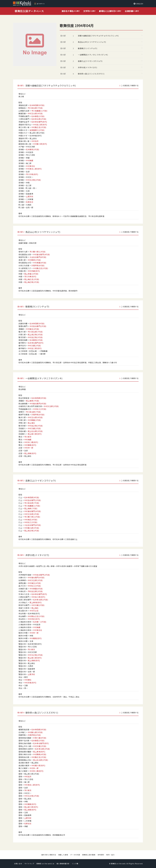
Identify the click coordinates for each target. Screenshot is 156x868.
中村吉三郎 (40, 125)
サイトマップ (29, 864)
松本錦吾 (38, 116)
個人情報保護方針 (63, 864)
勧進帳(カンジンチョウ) (88, 48)
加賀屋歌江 (37, 130)
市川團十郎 (38, 252)
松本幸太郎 (39, 119)
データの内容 (75, 855)
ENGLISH (140, 4)
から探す (71, 11)
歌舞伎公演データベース (29, 11)
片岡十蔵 (40, 738)
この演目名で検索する (130, 85)
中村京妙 (34, 619)
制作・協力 (110, 855)
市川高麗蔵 (39, 111)
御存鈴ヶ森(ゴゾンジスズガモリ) (91, 74)
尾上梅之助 (32, 282)
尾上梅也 (31, 423)
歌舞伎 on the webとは (45, 864)
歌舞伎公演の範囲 (89, 855)
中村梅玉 (33, 329)
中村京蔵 (34, 271)
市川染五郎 (35, 108)
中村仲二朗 (31, 442)
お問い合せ (18, 864)
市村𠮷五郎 (35, 591)
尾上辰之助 (35, 334)
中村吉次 (35, 141)
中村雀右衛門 (42, 254)
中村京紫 (30, 683)
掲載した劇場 (63, 855)
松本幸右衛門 (39, 122)
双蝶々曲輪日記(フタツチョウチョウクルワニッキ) (98, 36)
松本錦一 (40, 622)
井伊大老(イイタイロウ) (87, 67)
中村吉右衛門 (38, 326)
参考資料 (101, 855)
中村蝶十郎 (40, 144)
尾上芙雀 (31, 274)
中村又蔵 (34, 346)
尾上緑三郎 (35, 434)
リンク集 (75, 864)
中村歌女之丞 (36, 616)
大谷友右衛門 (38, 257)
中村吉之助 (35, 337)
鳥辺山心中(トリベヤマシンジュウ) (92, 42)
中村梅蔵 (30, 160)
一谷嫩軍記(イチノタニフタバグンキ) (93, 55)
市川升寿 (30, 276)
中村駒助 (40, 754)
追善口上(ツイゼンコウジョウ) (90, 61)
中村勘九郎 (32, 528)
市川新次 (28, 437)
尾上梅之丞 (32, 279)
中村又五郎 (51, 406)
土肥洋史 (30, 196)
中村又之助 (33, 180)
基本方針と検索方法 (49, 855)
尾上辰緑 (30, 453)
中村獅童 (34, 420)
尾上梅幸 (33, 401)
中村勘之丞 (39, 127)
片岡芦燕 (38, 265)
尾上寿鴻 (36, 602)
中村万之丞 (34, 611)
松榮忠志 (30, 202)
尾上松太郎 (35, 431)
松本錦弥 (33, 149)
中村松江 (40, 409)
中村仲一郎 (29, 448)
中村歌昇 (34, 260)
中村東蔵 (40, 263)
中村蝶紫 (30, 445)
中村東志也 (30, 166)
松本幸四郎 (37, 105)
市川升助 (32, 174)
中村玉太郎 (35, 113)
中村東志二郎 (34, 169)
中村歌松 (28, 680)
